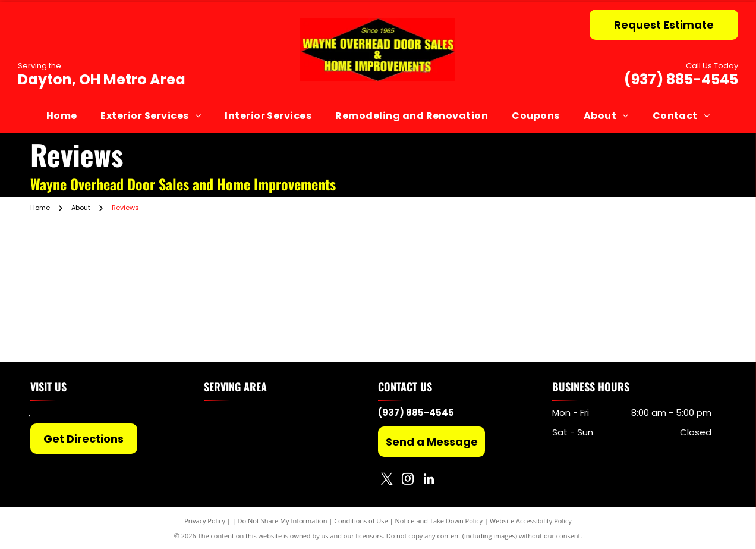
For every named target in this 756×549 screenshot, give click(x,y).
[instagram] (408, 480)
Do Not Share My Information (283, 521)
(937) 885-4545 (681, 79)
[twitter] (387, 480)
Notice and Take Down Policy (439, 521)
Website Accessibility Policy (531, 521)
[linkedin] (429, 480)
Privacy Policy (205, 521)
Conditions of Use (361, 521)
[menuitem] (62, 115)
